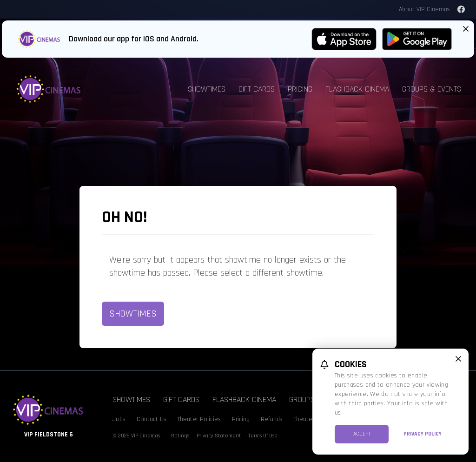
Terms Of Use (263, 436)
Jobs (119, 419)
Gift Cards (257, 89)
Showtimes (207, 89)
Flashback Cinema (357, 89)
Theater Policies (199, 419)
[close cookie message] (458, 359)
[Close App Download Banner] (466, 29)
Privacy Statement (219, 436)
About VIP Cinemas (424, 9)
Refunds (272, 419)
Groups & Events (432, 89)
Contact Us (152, 419)
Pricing (300, 89)
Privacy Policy (423, 434)
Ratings (180, 436)
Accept (362, 434)
